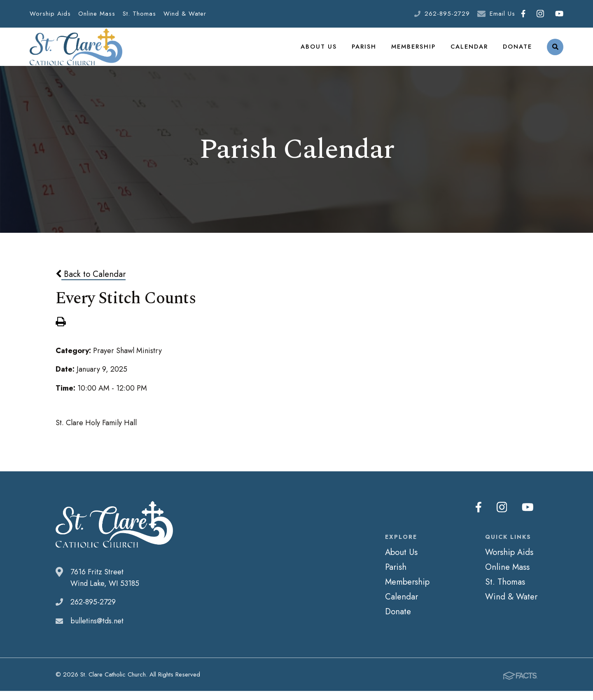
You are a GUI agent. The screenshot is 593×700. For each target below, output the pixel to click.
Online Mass (97, 14)
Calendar (469, 51)
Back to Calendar (91, 283)
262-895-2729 (447, 14)
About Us (321, 51)
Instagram (540, 14)
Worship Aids (50, 14)
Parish (365, 51)
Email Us (502, 14)
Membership (414, 51)
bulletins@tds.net (97, 630)
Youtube (559, 14)
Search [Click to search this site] (555, 52)
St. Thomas (139, 14)
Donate (517, 51)
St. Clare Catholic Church (76, 52)
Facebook (523, 14)
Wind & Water (185, 14)
